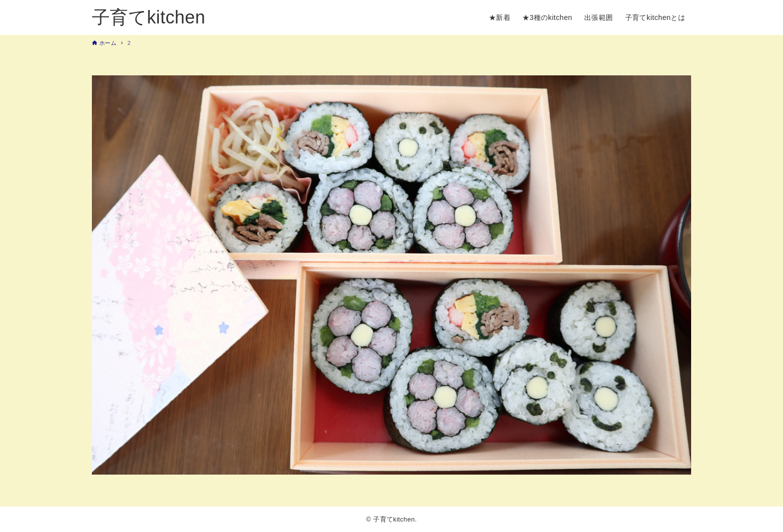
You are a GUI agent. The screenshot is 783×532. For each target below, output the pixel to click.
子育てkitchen (149, 17)
